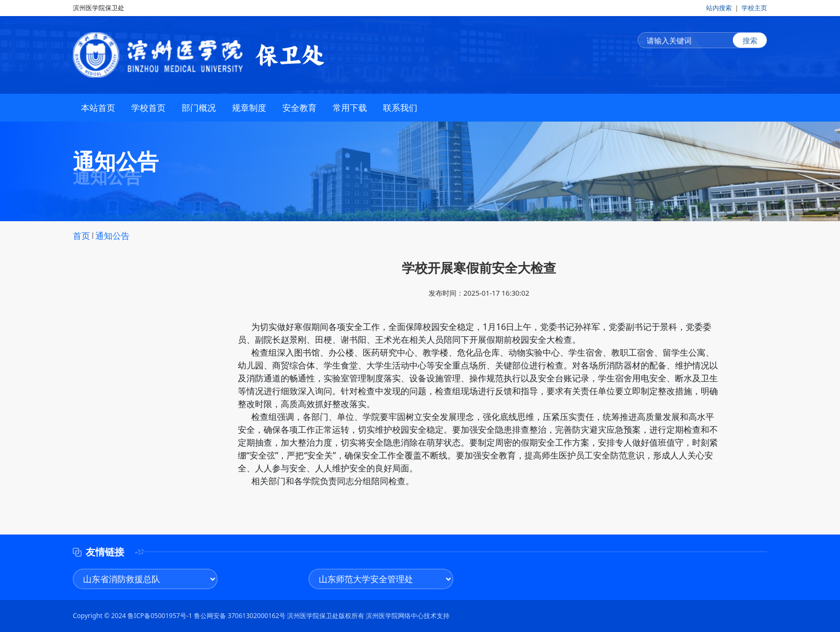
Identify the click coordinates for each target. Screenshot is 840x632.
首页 (81, 236)
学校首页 (148, 108)
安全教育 (299, 108)
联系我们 (400, 108)
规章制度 (249, 108)
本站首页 (98, 108)
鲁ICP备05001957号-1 (160, 616)
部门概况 (199, 108)
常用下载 (350, 108)
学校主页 (754, 8)
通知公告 (112, 236)
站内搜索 (719, 8)
